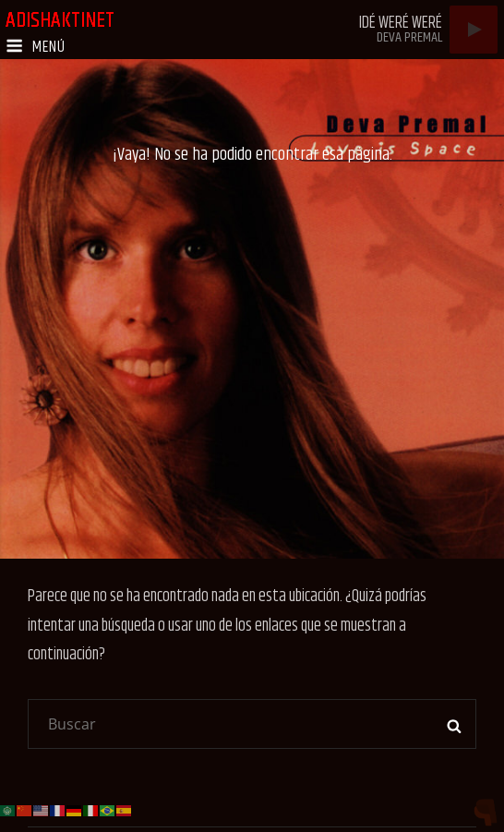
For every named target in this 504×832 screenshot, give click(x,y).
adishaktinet (60, 20)
